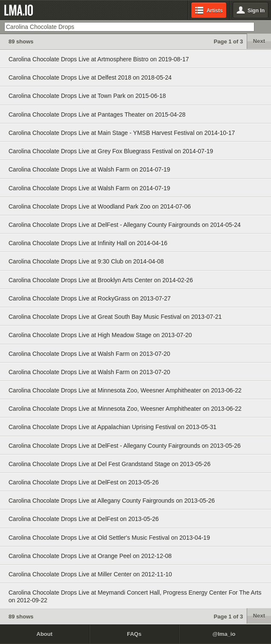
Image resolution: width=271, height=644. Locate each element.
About (45, 634)
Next (259, 41)
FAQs (134, 634)
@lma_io (224, 634)
